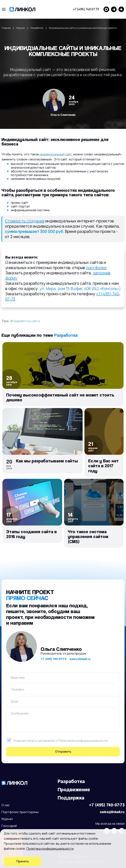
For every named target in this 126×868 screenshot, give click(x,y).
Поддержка (71, 798)
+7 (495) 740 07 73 (86, 9)
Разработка (66, 335)
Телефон (18, 689)
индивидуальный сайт (56, 154)
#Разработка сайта (25, 321)
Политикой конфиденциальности (83, 741)
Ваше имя (18, 678)
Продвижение (74, 789)
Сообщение (20, 713)
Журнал (7, 819)
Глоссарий (9, 826)
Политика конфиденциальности (50, 849)
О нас (6, 805)
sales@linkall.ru (80, 659)
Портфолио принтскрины (20, 812)
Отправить (63, 752)
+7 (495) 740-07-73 (53, 659)
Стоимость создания (25, 221)
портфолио (96, 268)
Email (14, 701)
